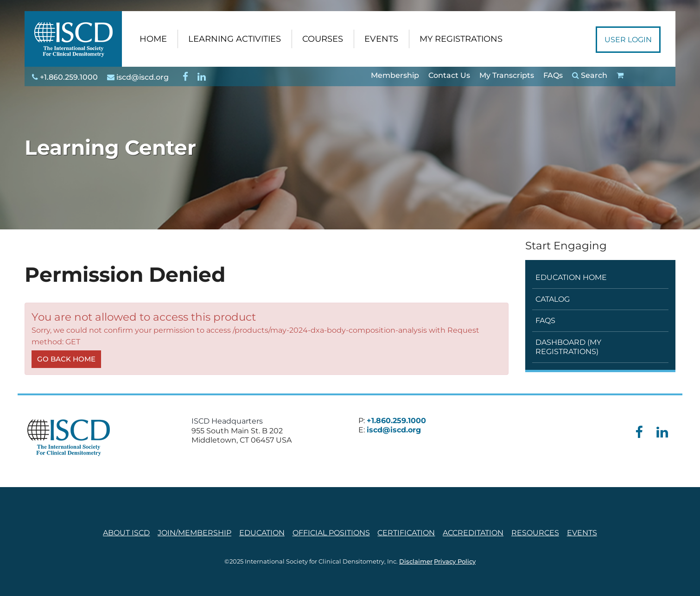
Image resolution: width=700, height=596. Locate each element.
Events (582, 533)
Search (590, 75)
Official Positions (331, 533)
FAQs (553, 75)
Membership (395, 75)
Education (262, 533)
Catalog (553, 299)
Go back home (66, 359)
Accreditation (473, 533)
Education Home (571, 277)
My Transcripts (507, 75)
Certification (406, 533)
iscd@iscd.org (138, 77)
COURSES (323, 39)
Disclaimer (416, 561)
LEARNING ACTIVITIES (235, 39)
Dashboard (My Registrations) (568, 347)
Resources (535, 533)
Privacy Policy (455, 561)
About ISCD (126, 533)
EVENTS (381, 39)
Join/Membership (194, 533)
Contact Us (449, 75)
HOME (153, 39)
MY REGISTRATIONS (461, 39)
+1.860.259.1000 (65, 77)
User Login (628, 40)
